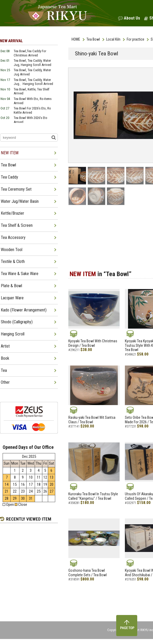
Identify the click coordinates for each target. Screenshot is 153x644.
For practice (136, 39)
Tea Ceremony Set (16, 189)
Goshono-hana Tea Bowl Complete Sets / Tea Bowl (88, 573)
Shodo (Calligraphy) (17, 322)
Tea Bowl (93, 39)
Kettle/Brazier (12, 213)
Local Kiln (113, 39)
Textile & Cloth (13, 261)
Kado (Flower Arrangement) (24, 310)
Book (5, 358)
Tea (4, 370)
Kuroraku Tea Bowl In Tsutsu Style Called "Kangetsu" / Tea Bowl (93, 496)
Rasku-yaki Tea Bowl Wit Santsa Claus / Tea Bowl (92, 420)
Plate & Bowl (11, 286)
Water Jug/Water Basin (20, 201)
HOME (76, 39)
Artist (5, 346)
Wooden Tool (12, 250)
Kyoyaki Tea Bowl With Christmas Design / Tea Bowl (93, 343)
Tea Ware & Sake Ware (20, 274)
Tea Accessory (13, 237)
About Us (132, 18)
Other (5, 382)
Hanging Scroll (13, 334)
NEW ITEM (10, 153)
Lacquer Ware (12, 298)
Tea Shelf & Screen (17, 225)
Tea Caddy (9, 177)
